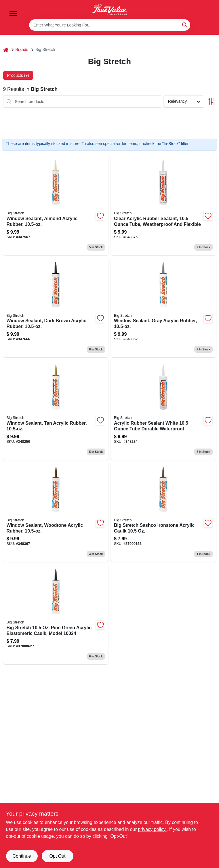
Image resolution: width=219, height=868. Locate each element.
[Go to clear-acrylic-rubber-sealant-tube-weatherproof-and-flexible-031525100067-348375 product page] (163, 205)
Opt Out (57, 856)
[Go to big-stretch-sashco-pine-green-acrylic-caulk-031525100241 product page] (56, 614)
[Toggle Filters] (212, 101)
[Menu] (13, 13)
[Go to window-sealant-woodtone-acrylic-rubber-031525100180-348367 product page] (56, 512)
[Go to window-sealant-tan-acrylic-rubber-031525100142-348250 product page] (56, 410)
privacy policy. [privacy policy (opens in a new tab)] (152, 829)
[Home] (6, 50)
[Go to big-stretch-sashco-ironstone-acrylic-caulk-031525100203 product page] (163, 512)
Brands (22, 49)
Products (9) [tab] (18, 75)
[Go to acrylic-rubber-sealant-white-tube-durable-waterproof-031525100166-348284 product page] (163, 410)
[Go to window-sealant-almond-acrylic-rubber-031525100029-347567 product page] (56, 205)
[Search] (185, 25)
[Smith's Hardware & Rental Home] (110, 10)
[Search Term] (110, 25)
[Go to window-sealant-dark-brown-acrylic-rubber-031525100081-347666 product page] (56, 307)
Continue (22, 856)
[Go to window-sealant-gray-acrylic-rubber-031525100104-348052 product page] (163, 307)
